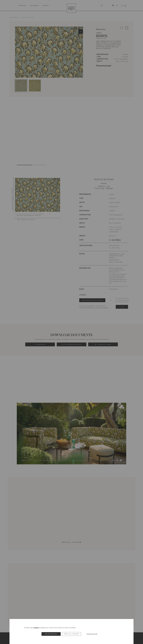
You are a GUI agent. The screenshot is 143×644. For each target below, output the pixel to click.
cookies (36, 628)
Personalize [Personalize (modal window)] (92, 634)
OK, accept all (51, 634)
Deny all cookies (72, 634)
